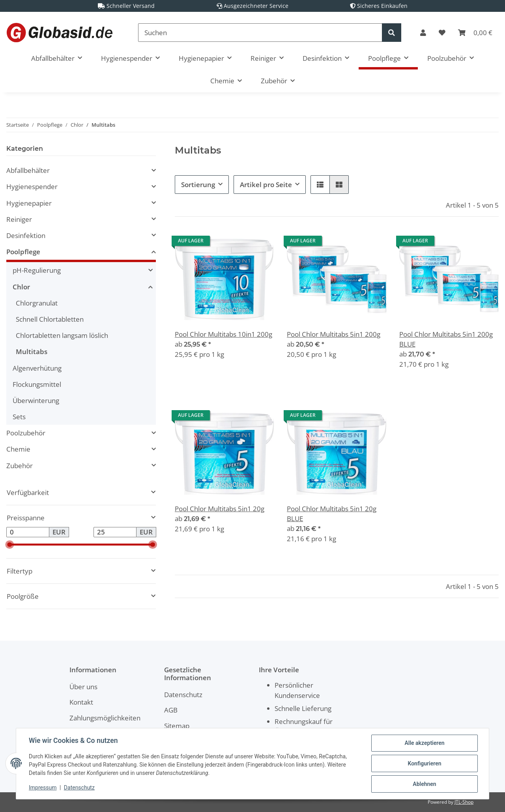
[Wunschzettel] (442, 33)
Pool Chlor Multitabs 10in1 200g (224, 334)
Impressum (43, 788)
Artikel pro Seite (266, 185)
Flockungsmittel (37, 384)
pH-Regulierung (37, 270)
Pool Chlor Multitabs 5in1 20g (220, 509)
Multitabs (32, 352)
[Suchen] (260, 33)
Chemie (18, 449)
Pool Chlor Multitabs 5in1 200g (334, 334)
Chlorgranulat (37, 303)
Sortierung (198, 185)
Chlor (21, 287)
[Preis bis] (115, 532)
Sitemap (177, 726)
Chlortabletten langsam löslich (62, 335)
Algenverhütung (37, 368)
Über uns (83, 687)
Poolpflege (23, 252)
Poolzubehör (26, 433)
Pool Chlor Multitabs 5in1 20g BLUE (332, 514)
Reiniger (19, 219)
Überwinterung (36, 400)
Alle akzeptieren (424, 743)
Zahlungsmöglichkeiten (105, 718)
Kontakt (81, 702)
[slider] (9, 544)
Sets (19, 417)
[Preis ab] (28, 532)
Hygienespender (32, 187)
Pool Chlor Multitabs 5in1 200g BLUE (446, 339)
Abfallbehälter (28, 170)
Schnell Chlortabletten (50, 319)
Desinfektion (26, 235)
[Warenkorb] (475, 33)
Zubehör (20, 466)
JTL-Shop (464, 802)
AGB (171, 710)
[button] (423, 33)
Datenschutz (183, 695)
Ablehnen (424, 784)
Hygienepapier (29, 203)
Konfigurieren (424, 763)
